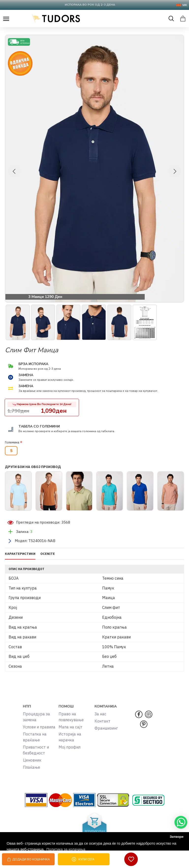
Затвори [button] (177, 837)
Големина (12, 442)
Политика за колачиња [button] (66, 849)
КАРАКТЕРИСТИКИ (20, 554)
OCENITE (48, 554)
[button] (14, 171)
